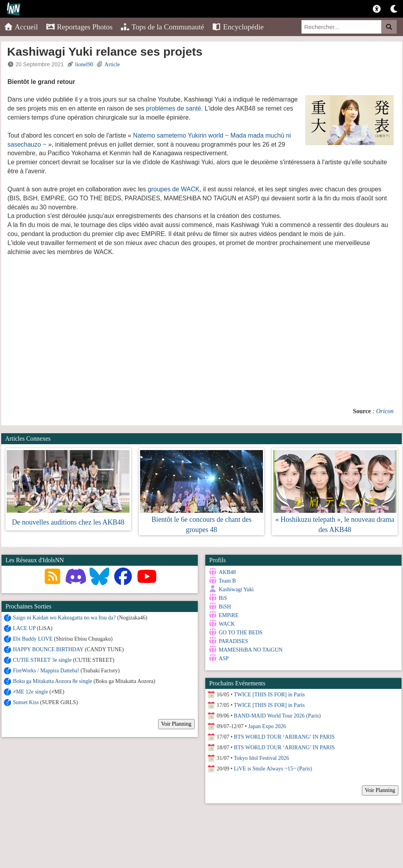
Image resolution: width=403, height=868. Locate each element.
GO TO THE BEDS (240, 633)
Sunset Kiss (26, 702)
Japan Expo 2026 (266, 724)
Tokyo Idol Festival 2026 (260, 755)
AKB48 (226, 572)
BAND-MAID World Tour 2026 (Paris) (276, 713)
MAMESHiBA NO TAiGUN (250, 650)
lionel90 (84, 64)
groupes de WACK (174, 189)
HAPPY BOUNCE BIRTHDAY (48, 649)
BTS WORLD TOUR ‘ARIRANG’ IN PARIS (283, 734)
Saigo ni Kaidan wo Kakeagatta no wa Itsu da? (64, 618)
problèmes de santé (174, 108)
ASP (223, 658)
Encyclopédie (238, 27)
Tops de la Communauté (162, 27)
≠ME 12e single (30, 692)
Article (112, 64)
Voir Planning (176, 724)
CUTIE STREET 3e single (42, 660)
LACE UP (24, 628)
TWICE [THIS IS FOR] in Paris (268, 692)
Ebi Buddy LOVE (33, 639)
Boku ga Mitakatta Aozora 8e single (53, 681)
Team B (226, 581)
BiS (222, 598)
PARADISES (232, 641)
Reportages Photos (79, 27)
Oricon (385, 411)
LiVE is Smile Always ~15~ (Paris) (272, 766)
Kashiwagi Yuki (235, 589)
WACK (226, 624)
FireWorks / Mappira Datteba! (46, 671)
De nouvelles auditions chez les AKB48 (68, 522)
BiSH (224, 607)
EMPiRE (228, 615)
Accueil (21, 27)
